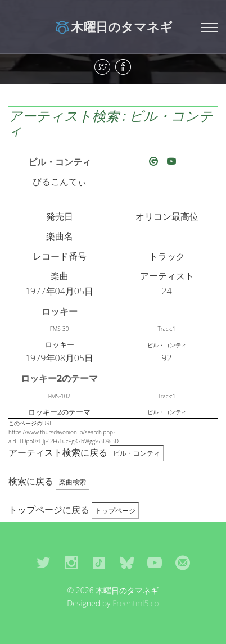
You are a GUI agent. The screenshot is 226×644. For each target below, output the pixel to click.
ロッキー (60, 311)
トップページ (115, 511)
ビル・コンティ (60, 162)
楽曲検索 (73, 482)
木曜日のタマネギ (113, 26)
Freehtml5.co (136, 603)
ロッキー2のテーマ (59, 378)
